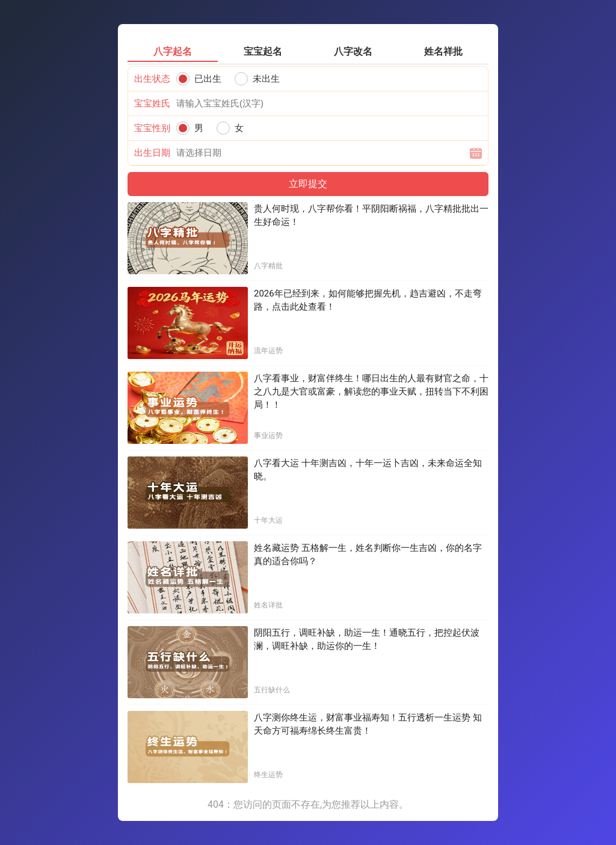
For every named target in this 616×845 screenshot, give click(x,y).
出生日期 (152, 153)
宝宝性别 (152, 128)
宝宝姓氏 (152, 103)
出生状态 (152, 79)
